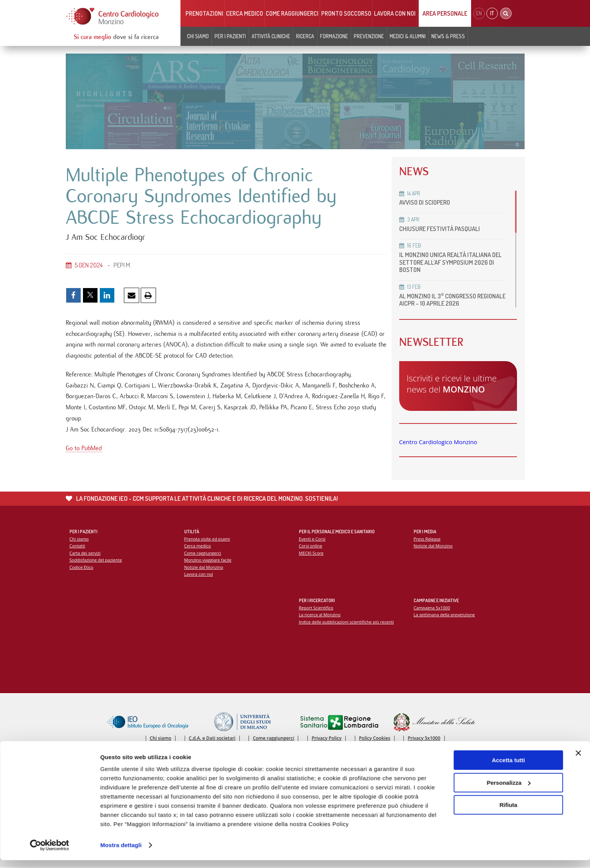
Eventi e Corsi (312, 539)
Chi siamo (198, 36)
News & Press (448, 36)
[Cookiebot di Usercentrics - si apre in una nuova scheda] (50, 853)
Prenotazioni (204, 13)
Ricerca (305, 36)
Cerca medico (245, 13)
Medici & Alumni (408, 36)
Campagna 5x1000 (432, 608)
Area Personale (445, 13)
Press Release (427, 539)
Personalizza (509, 790)
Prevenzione (369, 36)
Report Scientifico (316, 608)
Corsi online (311, 546)
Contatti (78, 546)
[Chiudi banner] (578, 761)
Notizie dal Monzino (204, 568)
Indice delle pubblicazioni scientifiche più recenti (347, 622)
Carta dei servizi (85, 553)
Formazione (334, 36)
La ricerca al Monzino (320, 615)
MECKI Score (311, 553)
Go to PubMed (84, 451)
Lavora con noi (395, 13)
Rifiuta (508, 813)
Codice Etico (82, 568)
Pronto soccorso (346, 13)
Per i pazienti (230, 36)
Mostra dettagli (121, 853)
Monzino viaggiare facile (208, 560)
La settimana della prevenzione (445, 615)
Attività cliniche (271, 36)
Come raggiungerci (292, 13)
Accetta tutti (508, 768)
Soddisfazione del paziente (96, 560)
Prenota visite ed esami (207, 539)
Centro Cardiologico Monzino (438, 442)
